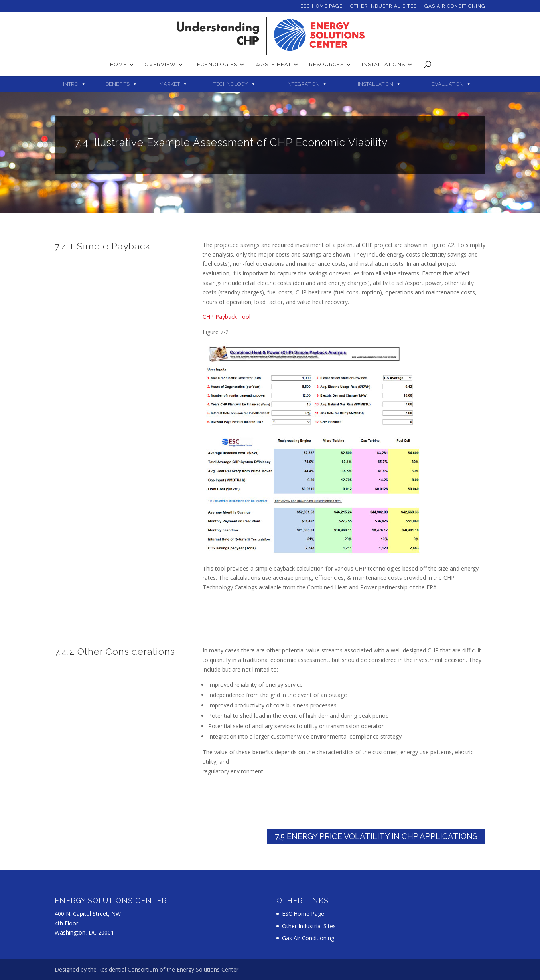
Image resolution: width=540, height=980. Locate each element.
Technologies (216, 65)
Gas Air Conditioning (455, 6)
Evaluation (447, 84)
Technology (231, 84)
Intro (71, 84)
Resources (326, 65)
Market (169, 84)
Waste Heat (273, 65)
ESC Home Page (321, 6)
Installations (383, 65)
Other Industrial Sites (383, 6)
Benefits (118, 84)
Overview (160, 65)
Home (118, 65)
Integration (303, 84)
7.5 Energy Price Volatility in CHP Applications (376, 836)
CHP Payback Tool (227, 317)
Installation (375, 84)
